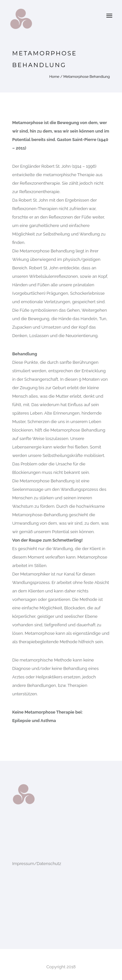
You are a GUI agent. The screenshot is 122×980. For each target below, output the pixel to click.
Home (54, 77)
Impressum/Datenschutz (37, 864)
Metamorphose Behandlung (87, 77)
